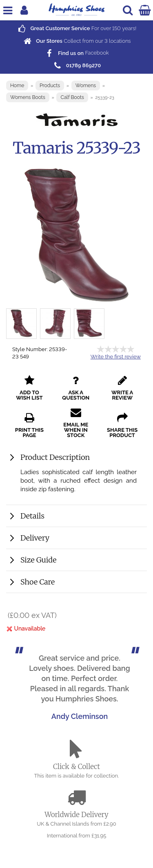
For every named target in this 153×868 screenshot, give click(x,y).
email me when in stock (76, 423)
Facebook (76, 53)
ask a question (76, 388)
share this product (122, 425)
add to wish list (29, 388)
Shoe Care (38, 582)
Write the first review (116, 357)
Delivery (35, 538)
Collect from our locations (76, 41)
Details (32, 516)
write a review (122, 388)
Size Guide (38, 560)
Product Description (55, 457)
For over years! (76, 28)
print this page (29, 425)
